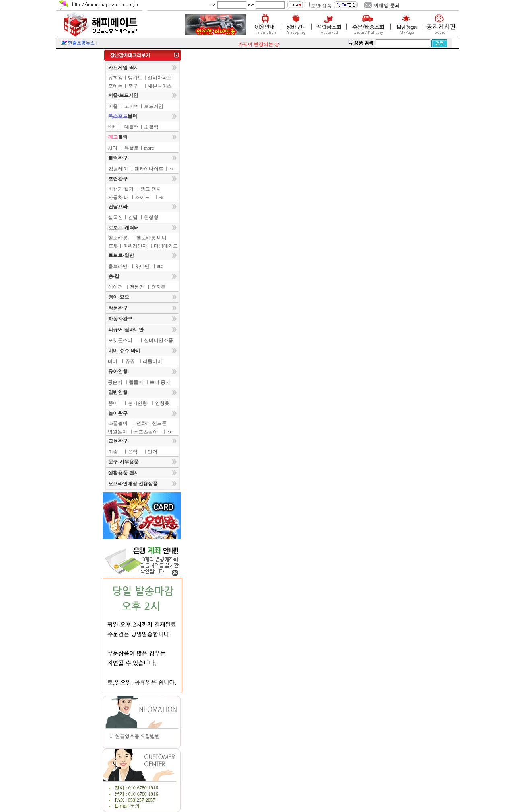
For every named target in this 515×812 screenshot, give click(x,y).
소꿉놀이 (118, 423)
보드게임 (154, 106)
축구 (133, 86)
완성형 (151, 217)
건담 (133, 217)
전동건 (137, 287)
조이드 (142, 197)
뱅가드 (135, 78)
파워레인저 (135, 246)
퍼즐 (113, 106)
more (149, 148)
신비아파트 (160, 78)
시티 (113, 148)
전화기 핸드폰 (151, 423)
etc (171, 169)
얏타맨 (142, 266)
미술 (113, 452)
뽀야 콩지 (160, 382)
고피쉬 (132, 106)
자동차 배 (118, 197)
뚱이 (113, 403)
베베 (113, 127)
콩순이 (115, 382)
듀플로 (132, 148)
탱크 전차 (151, 189)
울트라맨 (118, 266)
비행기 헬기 (121, 189)
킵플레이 (118, 169)
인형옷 (162, 403)
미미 (113, 361)
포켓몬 (115, 86)
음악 (133, 452)
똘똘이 (136, 382)
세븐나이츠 (160, 86)
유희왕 (115, 78)
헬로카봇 (118, 238)
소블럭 (151, 127)
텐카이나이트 (149, 169)
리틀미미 (152, 361)
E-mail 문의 (127, 806)
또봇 (113, 246)
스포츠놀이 (146, 432)
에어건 (115, 287)
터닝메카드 (166, 246)
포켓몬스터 (120, 340)
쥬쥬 (130, 361)
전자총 (159, 287)
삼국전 (115, 217)
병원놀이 (117, 432)
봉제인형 (138, 403)
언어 (152, 452)
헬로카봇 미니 (151, 238)
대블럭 (132, 127)
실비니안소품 (159, 340)
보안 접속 (321, 6)
